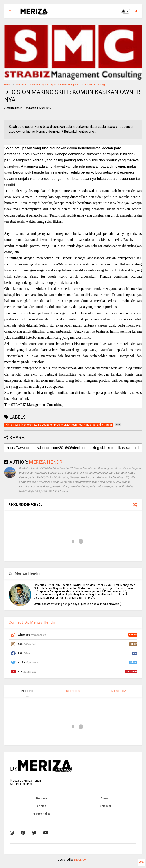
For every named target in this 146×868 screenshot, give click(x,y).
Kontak (41, 806)
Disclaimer (104, 806)
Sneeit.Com (81, 860)
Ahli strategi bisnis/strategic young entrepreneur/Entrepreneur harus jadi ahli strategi (61, 85)
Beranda (42, 799)
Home (7, 85)
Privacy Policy (41, 814)
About (104, 799)
